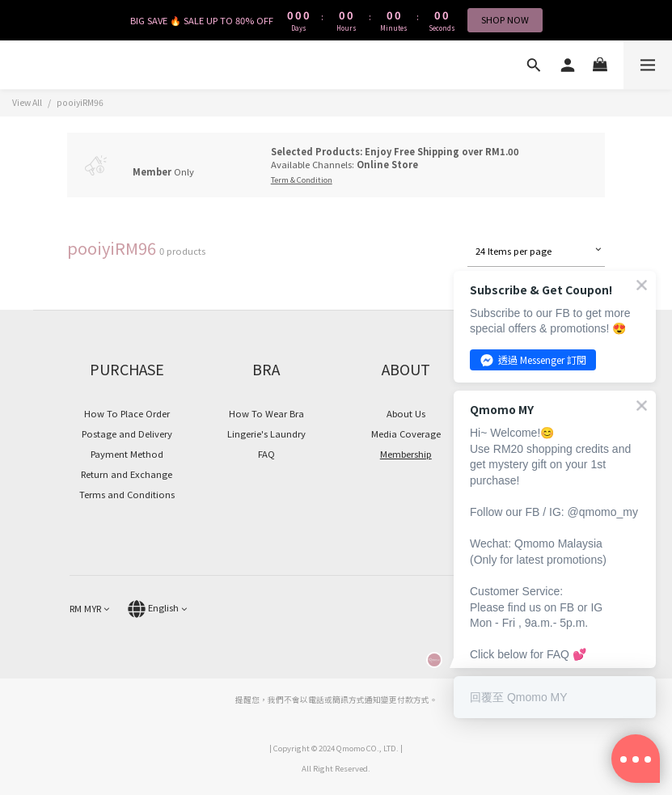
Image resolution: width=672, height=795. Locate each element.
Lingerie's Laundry (266, 433)
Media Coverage (406, 433)
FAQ (266, 454)
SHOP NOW (505, 19)
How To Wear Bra (266, 413)
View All (27, 102)
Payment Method (127, 454)
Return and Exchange (127, 474)
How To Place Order (127, 413)
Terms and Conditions (127, 494)
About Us (406, 413)
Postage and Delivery (127, 433)
